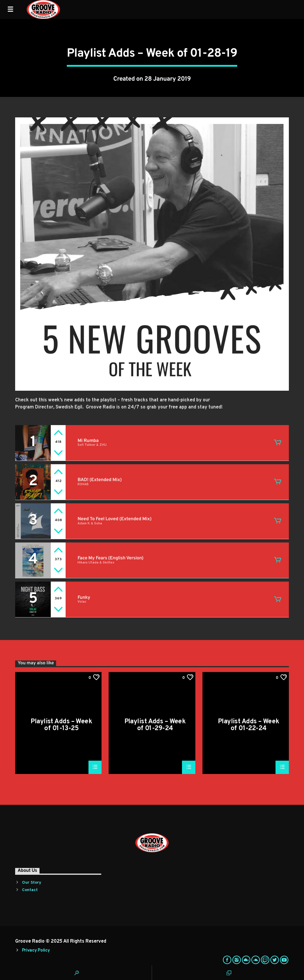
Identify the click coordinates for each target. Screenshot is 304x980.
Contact (30, 890)
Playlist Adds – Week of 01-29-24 (155, 725)
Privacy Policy (36, 951)
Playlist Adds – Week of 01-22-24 (249, 725)
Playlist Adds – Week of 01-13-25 (61, 725)
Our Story (32, 883)
